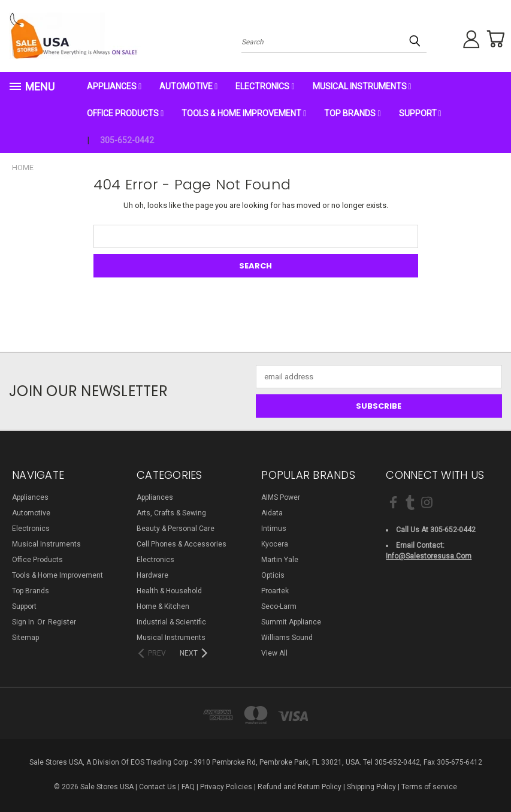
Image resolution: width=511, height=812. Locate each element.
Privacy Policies (226, 787)
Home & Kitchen (163, 606)
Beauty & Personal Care (176, 529)
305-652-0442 (127, 140)
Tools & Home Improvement (244, 113)
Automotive (188, 86)
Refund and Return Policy (300, 787)
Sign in (24, 622)
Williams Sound (287, 638)
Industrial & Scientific (171, 622)
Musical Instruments (362, 86)
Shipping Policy (371, 787)
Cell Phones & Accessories (182, 544)
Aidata (272, 513)
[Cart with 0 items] (493, 39)
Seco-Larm (279, 606)
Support (420, 113)
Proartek (275, 591)
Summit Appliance (291, 622)
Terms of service (429, 787)
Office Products (125, 113)
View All (274, 653)
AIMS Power (281, 497)
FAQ (188, 787)
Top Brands (352, 113)
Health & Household (169, 591)
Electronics (265, 86)
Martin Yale (280, 560)
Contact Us (158, 787)
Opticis (273, 575)
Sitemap (25, 638)
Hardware (152, 575)
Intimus (274, 529)
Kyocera (275, 544)
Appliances (114, 86)
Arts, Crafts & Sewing (171, 513)
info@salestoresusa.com (429, 556)
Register (62, 622)
